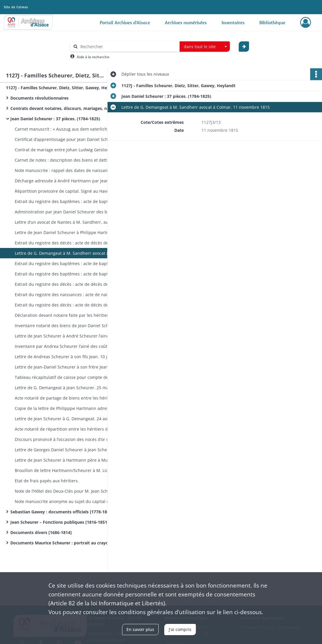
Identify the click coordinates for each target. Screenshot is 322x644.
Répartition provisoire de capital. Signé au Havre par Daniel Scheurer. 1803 (74, 191)
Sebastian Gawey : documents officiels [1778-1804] (62, 512)
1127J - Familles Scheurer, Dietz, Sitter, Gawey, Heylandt (63, 88)
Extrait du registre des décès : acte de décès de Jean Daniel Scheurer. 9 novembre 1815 (74, 243)
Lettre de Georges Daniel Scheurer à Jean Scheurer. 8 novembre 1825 (74, 450)
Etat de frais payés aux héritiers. (47, 481)
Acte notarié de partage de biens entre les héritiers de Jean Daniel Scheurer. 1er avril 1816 (74, 398)
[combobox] (205, 47)
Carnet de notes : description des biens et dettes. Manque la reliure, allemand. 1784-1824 (74, 160)
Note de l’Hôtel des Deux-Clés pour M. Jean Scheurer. (67, 491)
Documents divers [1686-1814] (41, 532)
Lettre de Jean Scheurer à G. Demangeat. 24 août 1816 (68, 419)
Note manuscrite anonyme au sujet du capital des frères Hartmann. (74, 501)
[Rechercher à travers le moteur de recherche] (128, 47)
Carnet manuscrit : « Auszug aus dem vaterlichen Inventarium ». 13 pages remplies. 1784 (74, 129)
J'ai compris (180, 629)
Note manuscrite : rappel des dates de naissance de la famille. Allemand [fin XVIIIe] (74, 170)
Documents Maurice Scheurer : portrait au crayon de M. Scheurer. (69, 543)
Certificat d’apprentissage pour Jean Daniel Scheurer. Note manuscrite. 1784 (74, 139)
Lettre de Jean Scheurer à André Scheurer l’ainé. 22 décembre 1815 (74, 336)
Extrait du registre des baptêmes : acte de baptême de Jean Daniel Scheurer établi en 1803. (74, 201)
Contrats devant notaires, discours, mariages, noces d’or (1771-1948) (69, 108)
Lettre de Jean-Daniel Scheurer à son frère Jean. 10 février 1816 (74, 367)
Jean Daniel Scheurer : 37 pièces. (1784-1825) (55, 119)
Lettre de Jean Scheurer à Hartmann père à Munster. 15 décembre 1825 (74, 460)
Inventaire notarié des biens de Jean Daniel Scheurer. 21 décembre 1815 (74, 326)
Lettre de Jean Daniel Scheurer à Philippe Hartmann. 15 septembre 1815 (74, 232)
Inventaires (233, 22)
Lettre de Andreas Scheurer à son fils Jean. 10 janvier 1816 (73, 357)
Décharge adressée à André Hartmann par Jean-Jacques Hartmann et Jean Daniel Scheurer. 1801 (74, 181)
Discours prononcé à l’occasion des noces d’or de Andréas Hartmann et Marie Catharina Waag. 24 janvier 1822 (74, 439)
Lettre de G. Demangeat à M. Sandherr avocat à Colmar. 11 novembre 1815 (74, 253)
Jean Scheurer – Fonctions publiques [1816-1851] (60, 522)
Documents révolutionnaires (39, 98)
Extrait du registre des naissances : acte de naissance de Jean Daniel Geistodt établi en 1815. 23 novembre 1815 (74, 295)
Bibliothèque (272, 22)
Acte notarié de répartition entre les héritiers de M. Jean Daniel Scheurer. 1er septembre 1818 (74, 429)
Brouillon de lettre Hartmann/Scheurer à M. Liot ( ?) (65, 470)
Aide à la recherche (93, 57)
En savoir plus (140, 629)
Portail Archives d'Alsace (125, 22)
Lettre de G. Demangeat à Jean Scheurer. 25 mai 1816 (68, 388)
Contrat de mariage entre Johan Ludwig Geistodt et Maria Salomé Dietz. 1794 (74, 150)
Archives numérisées (186, 22)
